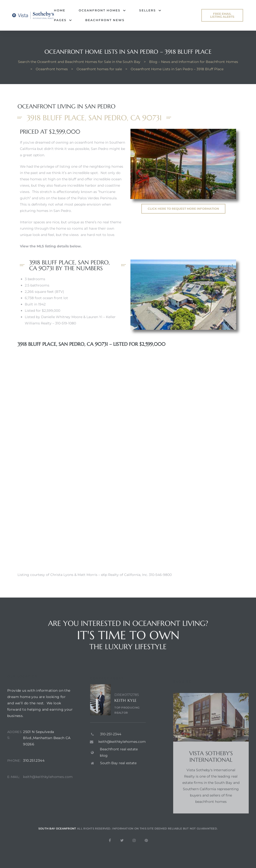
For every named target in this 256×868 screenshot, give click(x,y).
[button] (222, 15)
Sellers (150, 10)
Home (60, 10)
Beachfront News (105, 20)
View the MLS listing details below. (51, 246)
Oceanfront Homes (102, 10)
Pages (63, 20)
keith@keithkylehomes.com (48, 787)
